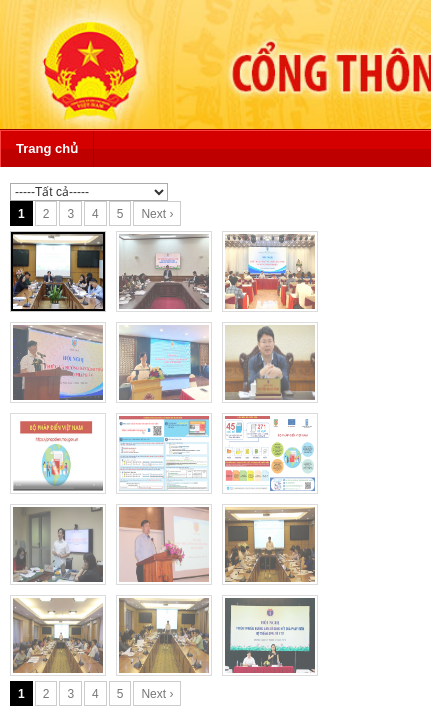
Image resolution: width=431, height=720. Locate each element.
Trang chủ (47, 148)
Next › (157, 214)
